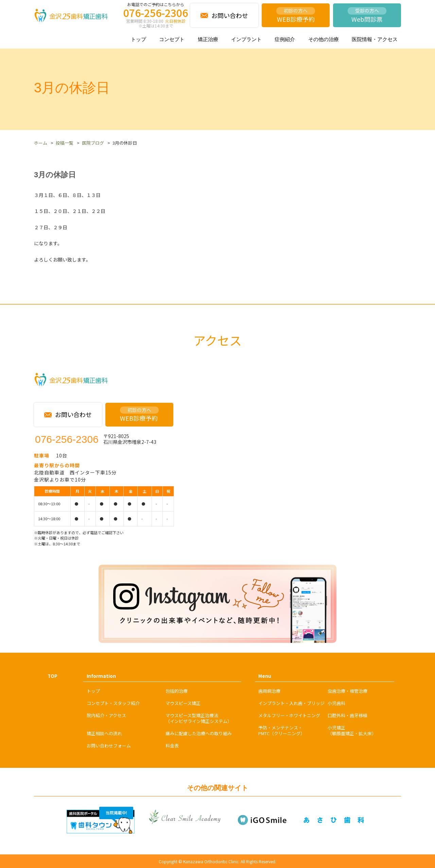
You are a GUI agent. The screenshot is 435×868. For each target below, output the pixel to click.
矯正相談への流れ (104, 733)
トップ (138, 39)
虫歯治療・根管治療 (347, 691)
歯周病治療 (269, 691)
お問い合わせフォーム (109, 746)
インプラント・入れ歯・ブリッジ (291, 703)
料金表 (172, 746)
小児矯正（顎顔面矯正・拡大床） (352, 730)
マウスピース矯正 (183, 703)
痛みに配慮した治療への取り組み (199, 733)
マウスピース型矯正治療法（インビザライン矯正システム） (199, 718)
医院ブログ (93, 143)
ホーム (41, 143)
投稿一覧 (65, 143)
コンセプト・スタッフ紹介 (113, 703)
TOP (53, 676)
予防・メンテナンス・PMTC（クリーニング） (282, 730)
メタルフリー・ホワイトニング (289, 715)
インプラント (246, 39)
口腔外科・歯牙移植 (347, 715)
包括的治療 (177, 691)
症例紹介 (285, 39)
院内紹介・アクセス (106, 715)
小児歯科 (336, 703)
